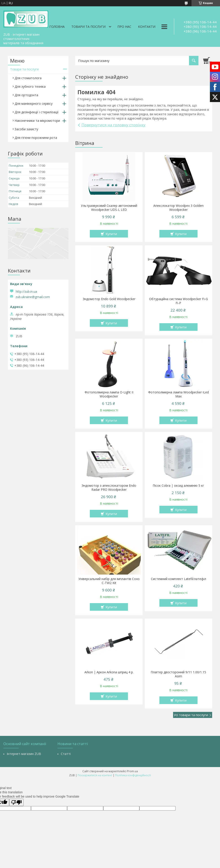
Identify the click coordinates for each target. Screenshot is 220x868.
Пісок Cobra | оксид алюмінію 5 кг (178, 486)
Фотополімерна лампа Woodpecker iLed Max (178, 394)
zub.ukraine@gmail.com (33, 297)
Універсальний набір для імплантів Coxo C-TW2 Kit (109, 581)
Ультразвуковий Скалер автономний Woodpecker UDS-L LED (109, 208)
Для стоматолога (28, 78)
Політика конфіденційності (133, 775)
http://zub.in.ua (26, 291)
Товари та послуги (88, 27)
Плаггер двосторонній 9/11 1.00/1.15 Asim (178, 674)
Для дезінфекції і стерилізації (37, 112)
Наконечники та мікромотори (37, 121)
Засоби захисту (26, 129)
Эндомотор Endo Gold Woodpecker (109, 299)
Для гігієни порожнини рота (36, 138)
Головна (57, 27)
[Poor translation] (16, 802)
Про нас (124, 27)
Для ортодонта (26, 95)
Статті (66, 754)
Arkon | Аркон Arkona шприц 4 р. (109, 672)
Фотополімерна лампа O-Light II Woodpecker (109, 394)
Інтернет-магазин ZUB (24, 754)
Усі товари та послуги (191, 715)
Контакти (147, 27)
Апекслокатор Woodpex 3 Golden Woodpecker (178, 208)
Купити (111, 234)
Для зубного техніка (30, 86)
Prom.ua (132, 771)
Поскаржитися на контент (95, 775)
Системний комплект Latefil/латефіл (178, 579)
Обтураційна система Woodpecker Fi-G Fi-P (178, 301)
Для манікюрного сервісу (34, 104)
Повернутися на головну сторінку (113, 125)
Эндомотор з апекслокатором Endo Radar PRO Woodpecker (109, 488)
